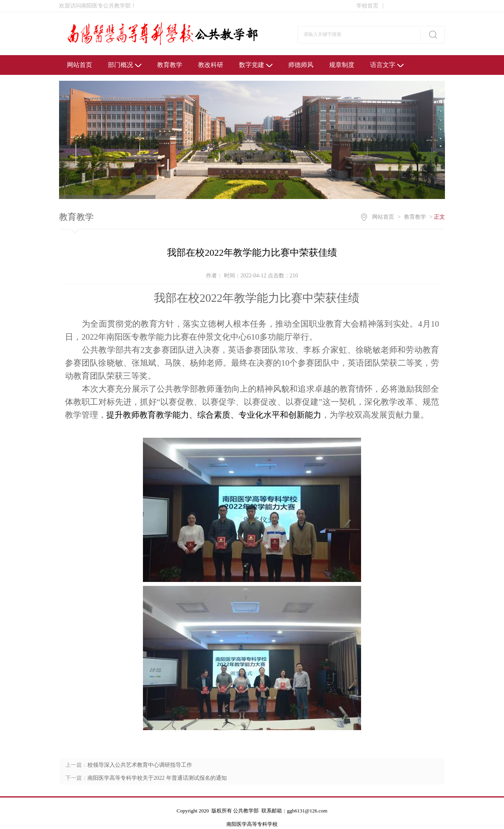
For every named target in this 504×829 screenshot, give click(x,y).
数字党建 (256, 65)
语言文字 (387, 65)
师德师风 (301, 65)
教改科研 (211, 65)
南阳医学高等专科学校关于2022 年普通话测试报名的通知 (157, 778)
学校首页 (370, 6)
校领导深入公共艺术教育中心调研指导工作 (140, 765)
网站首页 (80, 65)
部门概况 (125, 65)
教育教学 (170, 65)
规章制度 (342, 65)
